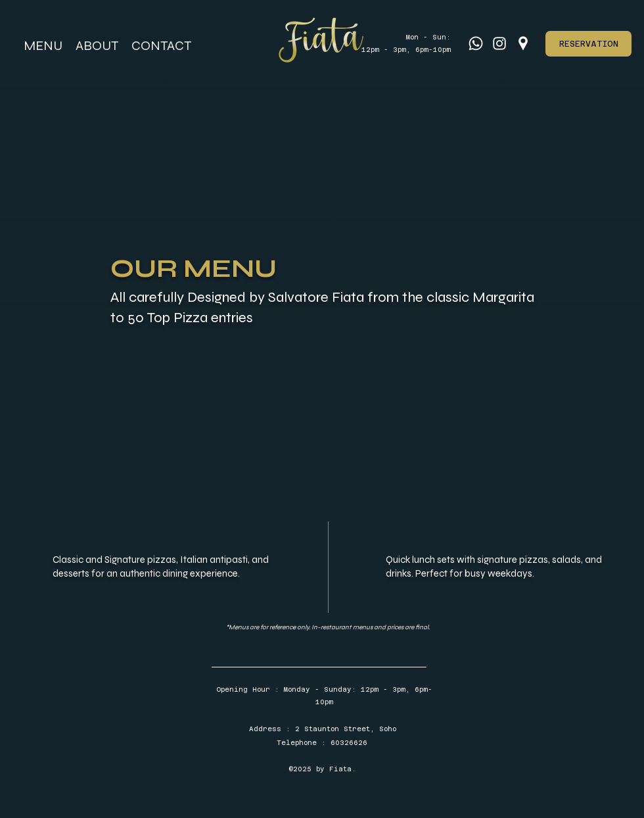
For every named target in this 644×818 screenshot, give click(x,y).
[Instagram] (499, 43)
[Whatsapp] (476, 43)
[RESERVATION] (588, 44)
